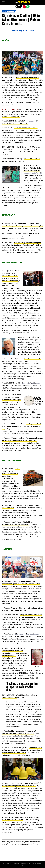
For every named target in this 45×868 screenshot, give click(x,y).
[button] (3, 2)
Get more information (27, 109)
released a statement (9, 697)
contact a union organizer (11, 117)
